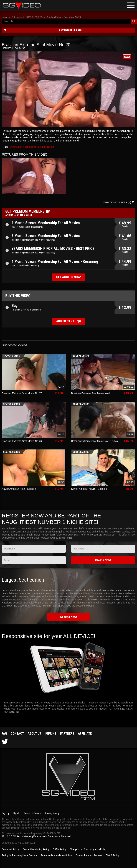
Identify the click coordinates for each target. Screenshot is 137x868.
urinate (14, 147)
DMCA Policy (112, 855)
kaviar (40, 147)
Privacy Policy (52, 813)
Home (5, 17)
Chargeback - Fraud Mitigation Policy (88, 849)
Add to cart (65, 321)
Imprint (51, 733)
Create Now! (103, 560)
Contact (17, 733)
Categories (17, 17)
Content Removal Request (89, 855)
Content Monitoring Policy (36, 849)
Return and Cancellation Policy (56, 855)
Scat (25, 147)
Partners (67, 733)
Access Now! (68, 617)
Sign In (17, 813)
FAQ (4, 733)
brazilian (49, 147)
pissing (32, 147)
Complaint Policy (10, 849)
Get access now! (69, 277)
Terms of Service (33, 813)
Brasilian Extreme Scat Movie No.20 (64, 17)
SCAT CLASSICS (34, 17)
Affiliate (85, 733)
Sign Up (6, 813)
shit (20, 147)
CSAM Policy (59, 849)
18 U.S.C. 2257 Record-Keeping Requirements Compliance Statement (36, 836)
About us (34, 733)
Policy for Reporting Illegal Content (19, 855)
